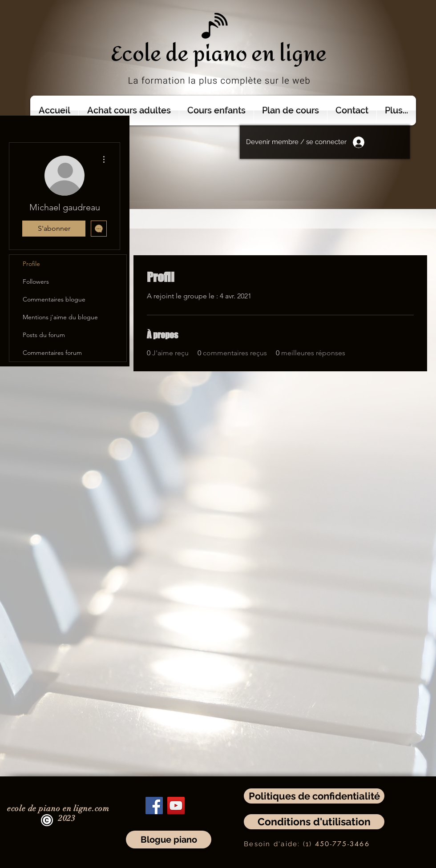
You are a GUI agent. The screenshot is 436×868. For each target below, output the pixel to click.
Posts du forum (44, 335)
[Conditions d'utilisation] (314, 822)
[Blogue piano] (169, 840)
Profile (31, 264)
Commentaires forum (52, 353)
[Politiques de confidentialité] (314, 796)
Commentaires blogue (54, 299)
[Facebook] (154, 806)
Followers (36, 281)
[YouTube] (176, 806)
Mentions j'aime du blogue (60, 317)
